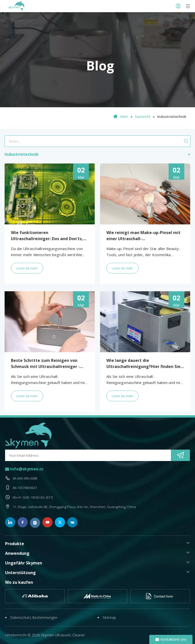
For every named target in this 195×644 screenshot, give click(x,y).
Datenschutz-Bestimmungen (34, 617)
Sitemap (109, 617)
